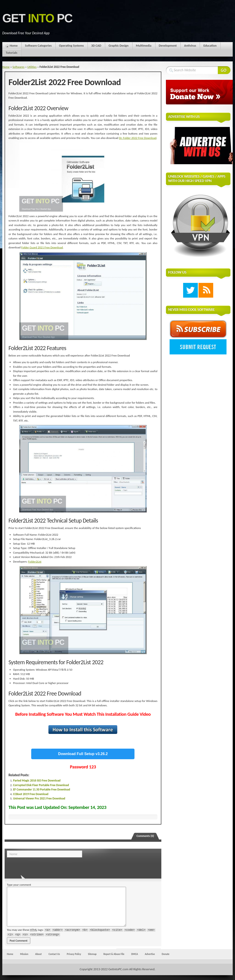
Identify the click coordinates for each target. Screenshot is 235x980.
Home (14, 46)
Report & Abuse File (114, 954)
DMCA (135, 954)
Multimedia (144, 46)
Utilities (32, 67)
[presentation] (38, 867)
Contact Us (54, 954)
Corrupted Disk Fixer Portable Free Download (41, 785)
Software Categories (38, 46)
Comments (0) (145, 836)
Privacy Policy (74, 954)
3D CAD (96, 46)
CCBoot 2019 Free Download (31, 794)
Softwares (18, 67)
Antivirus (190, 46)
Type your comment (19, 885)
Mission (24, 954)
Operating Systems (71, 46)
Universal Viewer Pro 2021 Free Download (39, 798)
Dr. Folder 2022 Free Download (138, 138)
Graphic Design (119, 46)
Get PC (37, 18)
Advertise (150, 954)
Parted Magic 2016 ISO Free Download (37, 780)
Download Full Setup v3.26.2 (83, 754)
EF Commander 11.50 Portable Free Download (42, 789)
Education (210, 46)
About (38, 954)
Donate (166, 954)
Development (168, 46)
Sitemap (92, 954)
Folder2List (35, 562)
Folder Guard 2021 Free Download (42, 247)
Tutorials (11, 53)
